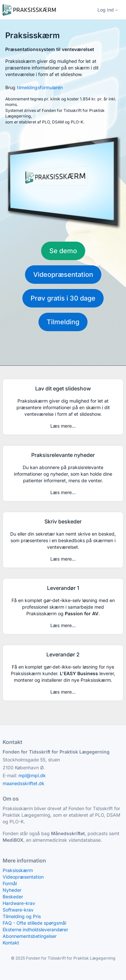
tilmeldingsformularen (40, 87)
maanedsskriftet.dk (24, 783)
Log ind (106, 10)
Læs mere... (63, 426)
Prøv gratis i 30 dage (63, 298)
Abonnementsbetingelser (30, 936)
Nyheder (12, 890)
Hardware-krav (19, 903)
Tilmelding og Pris (22, 916)
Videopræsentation (63, 275)
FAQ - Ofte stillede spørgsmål (34, 923)
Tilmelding (63, 322)
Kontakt (11, 943)
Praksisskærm (18, 870)
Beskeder (13, 897)
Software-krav (18, 910)
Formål (10, 883)
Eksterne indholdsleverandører (35, 929)
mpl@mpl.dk (32, 775)
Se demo (63, 251)
